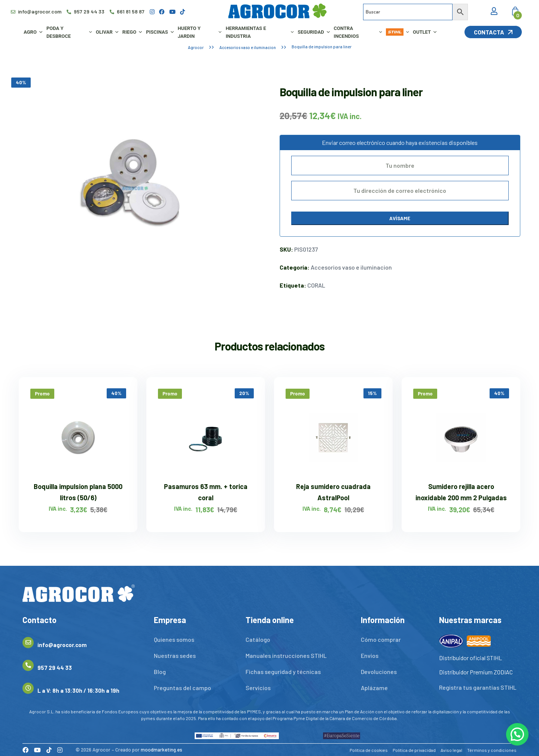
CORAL (316, 285)
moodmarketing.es (162, 750)
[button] (517, 734)
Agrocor (196, 47)
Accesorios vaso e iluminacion (248, 47)
